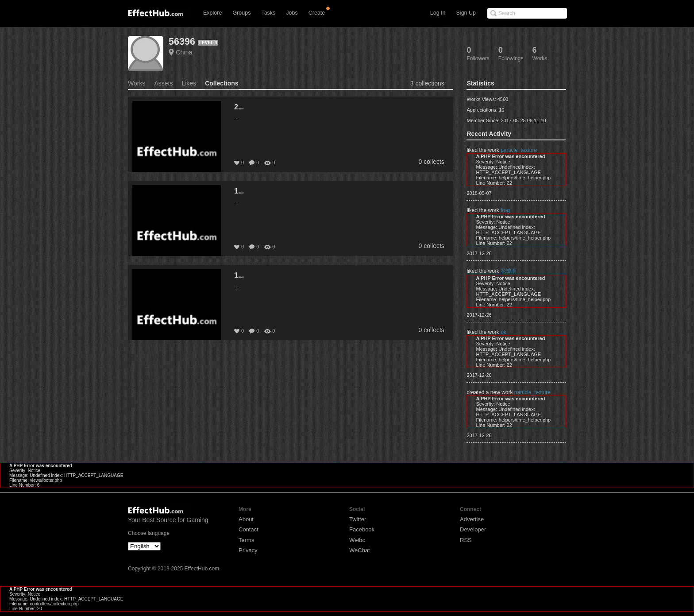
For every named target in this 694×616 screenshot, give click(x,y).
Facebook (362, 529)
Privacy (248, 550)
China (184, 52)
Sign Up (466, 13)
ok (503, 332)
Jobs (292, 13)
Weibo (357, 540)
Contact (249, 529)
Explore (212, 13)
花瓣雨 (509, 271)
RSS (466, 540)
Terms (246, 540)
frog (505, 210)
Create (317, 13)
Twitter (358, 519)
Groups (241, 13)
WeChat (360, 550)
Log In (438, 13)
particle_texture (519, 150)
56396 (182, 41)
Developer (473, 529)
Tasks (268, 13)
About (246, 519)
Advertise (472, 519)
